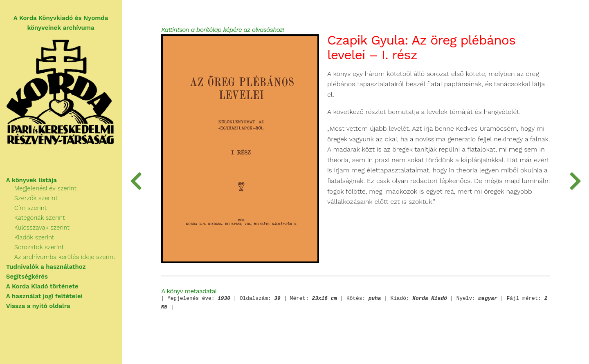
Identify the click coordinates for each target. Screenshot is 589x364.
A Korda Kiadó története (43, 287)
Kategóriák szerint (40, 218)
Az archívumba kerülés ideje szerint (65, 257)
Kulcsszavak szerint (42, 228)
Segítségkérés (27, 277)
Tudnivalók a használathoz (46, 267)
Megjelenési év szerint (46, 189)
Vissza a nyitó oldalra (39, 306)
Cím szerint (31, 208)
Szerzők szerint (36, 199)
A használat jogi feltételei (45, 297)
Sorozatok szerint (39, 248)
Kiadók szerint (35, 238)
